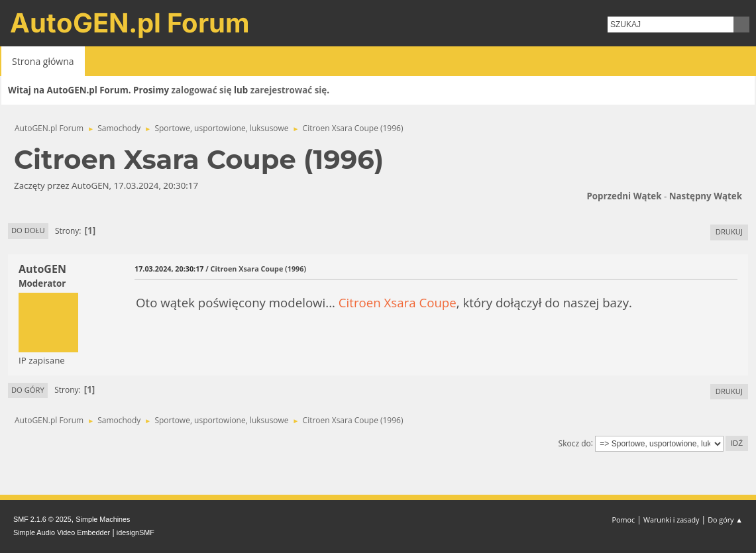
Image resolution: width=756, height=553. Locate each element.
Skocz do (575, 443)
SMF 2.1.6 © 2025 (42, 519)
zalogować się (202, 90)
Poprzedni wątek (624, 196)
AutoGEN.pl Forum (130, 23)
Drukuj (729, 231)
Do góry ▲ (725, 520)
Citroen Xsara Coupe (398, 302)
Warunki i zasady (671, 520)
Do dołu (28, 230)
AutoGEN (42, 269)
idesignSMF (135, 532)
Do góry (28, 390)
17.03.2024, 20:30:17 (169, 269)
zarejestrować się (289, 90)
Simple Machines (103, 519)
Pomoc (624, 520)
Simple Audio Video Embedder (62, 532)
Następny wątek (706, 196)
